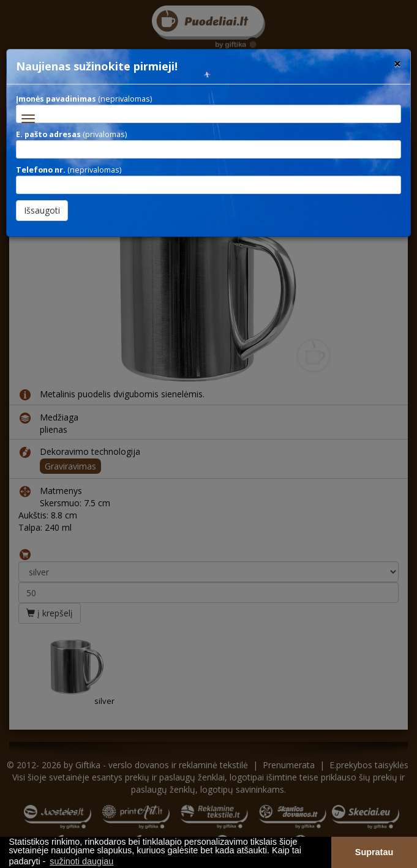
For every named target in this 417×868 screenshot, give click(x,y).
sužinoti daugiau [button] (81, 861)
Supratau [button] (374, 852)
